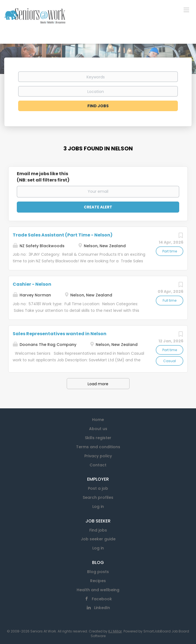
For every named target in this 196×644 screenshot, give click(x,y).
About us (98, 429)
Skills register (98, 438)
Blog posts (98, 572)
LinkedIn (102, 608)
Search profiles (98, 497)
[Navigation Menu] (186, 10)
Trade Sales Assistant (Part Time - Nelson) (63, 235)
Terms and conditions (98, 447)
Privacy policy (98, 456)
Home (98, 420)
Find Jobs (98, 106)
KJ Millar (115, 631)
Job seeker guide (98, 539)
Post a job (98, 488)
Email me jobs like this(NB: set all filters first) (43, 177)
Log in (98, 507)
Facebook (102, 599)
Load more (98, 384)
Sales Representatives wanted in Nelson (60, 334)
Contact (98, 465)
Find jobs (98, 530)
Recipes (98, 581)
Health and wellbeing (98, 590)
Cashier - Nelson (32, 284)
